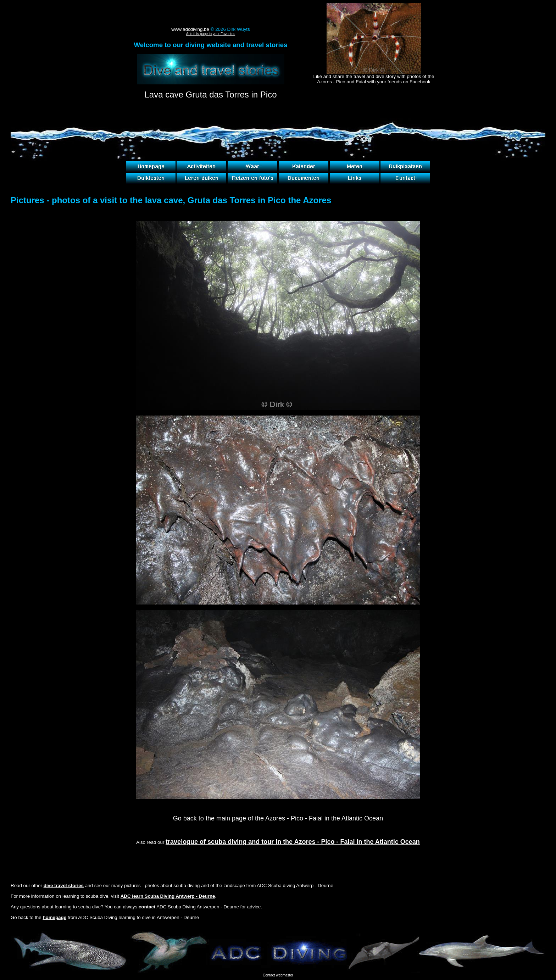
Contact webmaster (278, 975)
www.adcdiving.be (190, 29)
